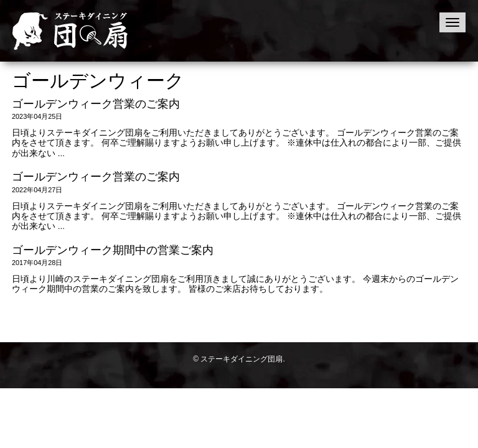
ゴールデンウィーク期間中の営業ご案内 (113, 250)
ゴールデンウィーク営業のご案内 (96, 104)
